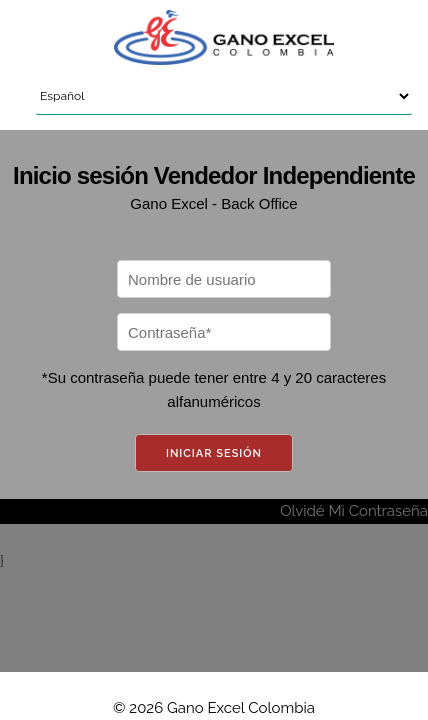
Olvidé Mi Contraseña (354, 511)
